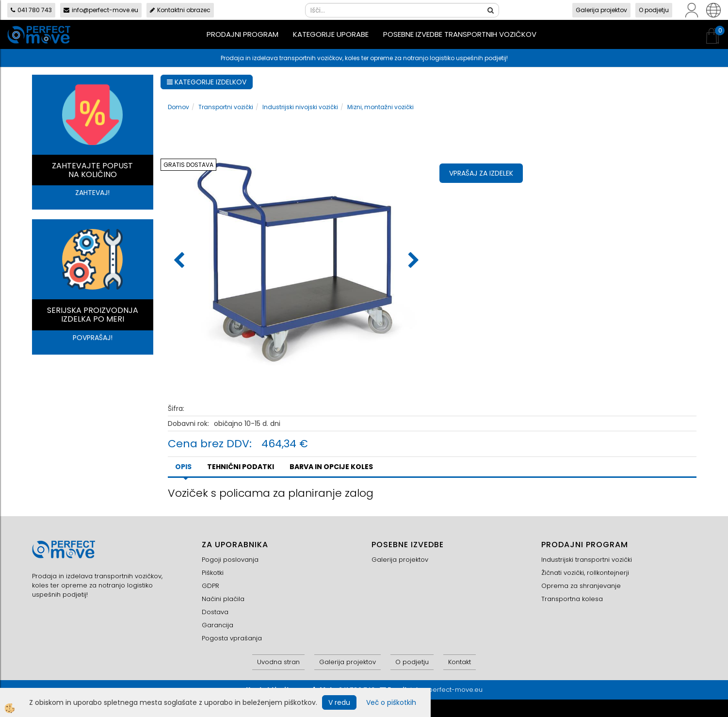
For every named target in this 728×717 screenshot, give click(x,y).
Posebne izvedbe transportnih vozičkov (460, 34)
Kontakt (460, 662)
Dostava (215, 612)
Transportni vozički (226, 107)
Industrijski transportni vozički (587, 560)
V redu (339, 702)
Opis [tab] (183, 467)
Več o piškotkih (391, 702)
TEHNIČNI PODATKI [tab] (241, 467)
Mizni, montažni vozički (380, 107)
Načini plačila (223, 599)
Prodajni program (243, 34)
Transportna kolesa (572, 599)
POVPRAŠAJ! (93, 338)
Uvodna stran (278, 662)
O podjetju (654, 10)
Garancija (218, 625)
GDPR (210, 586)
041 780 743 (31, 10)
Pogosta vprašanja (232, 638)
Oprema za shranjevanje (581, 586)
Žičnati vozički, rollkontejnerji (585, 573)
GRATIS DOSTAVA (188, 165)
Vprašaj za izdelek (481, 173)
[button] (413, 261)
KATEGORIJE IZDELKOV (207, 82)
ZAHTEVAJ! (92, 193)
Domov (178, 107)
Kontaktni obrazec (180, 10)
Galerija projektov (601, 10)
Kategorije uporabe (331, 34)
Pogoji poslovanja (230, 560)
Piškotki (213, 573)
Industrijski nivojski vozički (300, 107)
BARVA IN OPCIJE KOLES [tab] (331, 467)
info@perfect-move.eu (101, 10)
